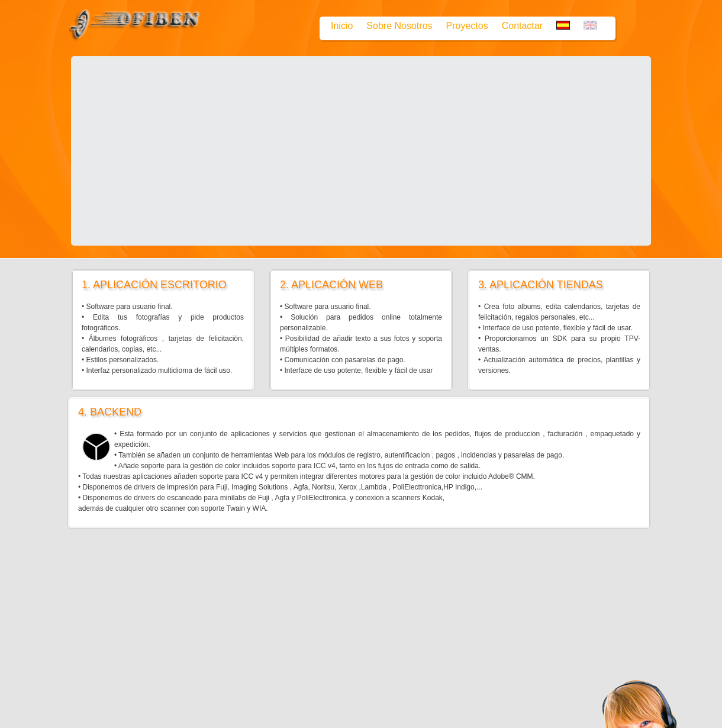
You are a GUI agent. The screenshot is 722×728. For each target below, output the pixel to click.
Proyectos (467, 26)
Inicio (342, 26)
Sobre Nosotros (399, 26)
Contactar (522, 26)
